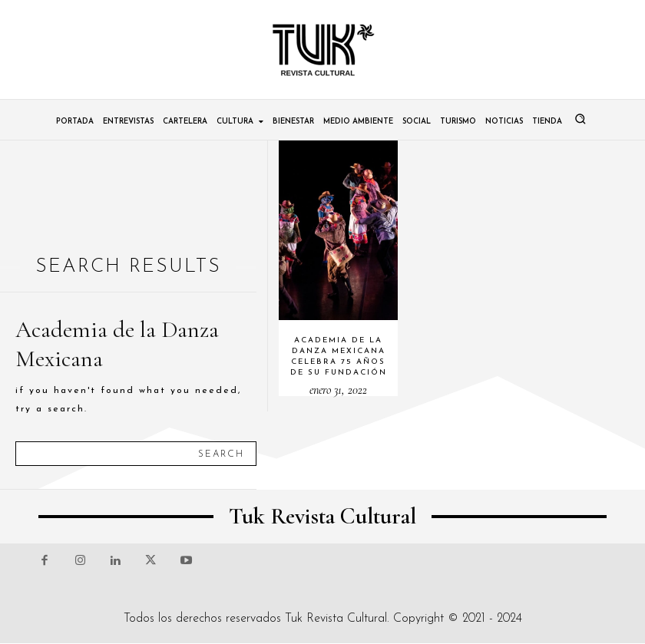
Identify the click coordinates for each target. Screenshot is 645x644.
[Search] (221, 454)
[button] (580, 119)
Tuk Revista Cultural (336, 619)
